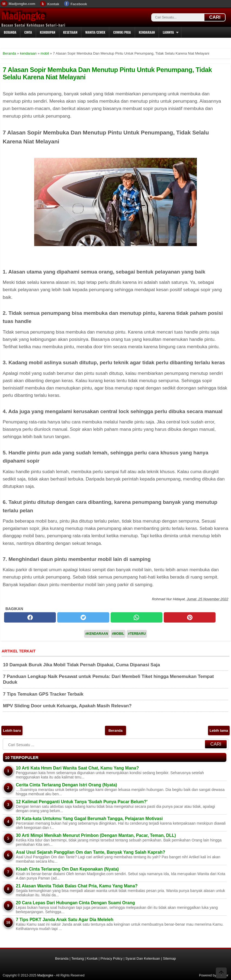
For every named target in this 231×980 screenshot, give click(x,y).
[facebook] (30, 617)
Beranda (10, 32)
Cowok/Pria (122, 32)
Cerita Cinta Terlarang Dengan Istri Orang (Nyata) (67, 785)
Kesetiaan (70, 32)
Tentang (78, 958)
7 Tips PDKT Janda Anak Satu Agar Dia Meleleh (65, 920)
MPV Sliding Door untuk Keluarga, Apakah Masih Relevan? (67, 706)
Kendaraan (147, 32)
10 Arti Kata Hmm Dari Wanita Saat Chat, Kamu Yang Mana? (78, 768)
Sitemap (169, 958)
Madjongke (23, 16)
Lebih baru (12, 731)
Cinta (28, 32)
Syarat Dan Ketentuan (143, 958)
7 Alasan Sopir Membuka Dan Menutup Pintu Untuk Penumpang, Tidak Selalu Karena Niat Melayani (107, 73)
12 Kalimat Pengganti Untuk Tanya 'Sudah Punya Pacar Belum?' (82, 802)
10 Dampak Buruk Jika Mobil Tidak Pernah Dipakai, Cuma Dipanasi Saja (81, 665)
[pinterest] (190, 617)
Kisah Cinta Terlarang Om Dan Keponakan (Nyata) (67, 869)
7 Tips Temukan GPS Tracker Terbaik (43, 694)
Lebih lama (219, 731)
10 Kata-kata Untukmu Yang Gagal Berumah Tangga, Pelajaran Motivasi (89, 819)
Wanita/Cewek (95, 32)
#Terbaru (137, 634)
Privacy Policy (112, 958)
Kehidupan (48, 32)
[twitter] (83, 617)
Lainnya (168, 32)
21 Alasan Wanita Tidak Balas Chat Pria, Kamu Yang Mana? (77, 886)
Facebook (79, 4)
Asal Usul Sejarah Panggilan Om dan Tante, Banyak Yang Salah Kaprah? (91, 852)
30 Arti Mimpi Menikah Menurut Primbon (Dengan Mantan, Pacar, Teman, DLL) (96, 835)
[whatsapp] (137, 617)
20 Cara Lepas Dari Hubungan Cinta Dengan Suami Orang (76, 903)
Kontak (53, 4)
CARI (215, 17)
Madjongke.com (22, 4)
